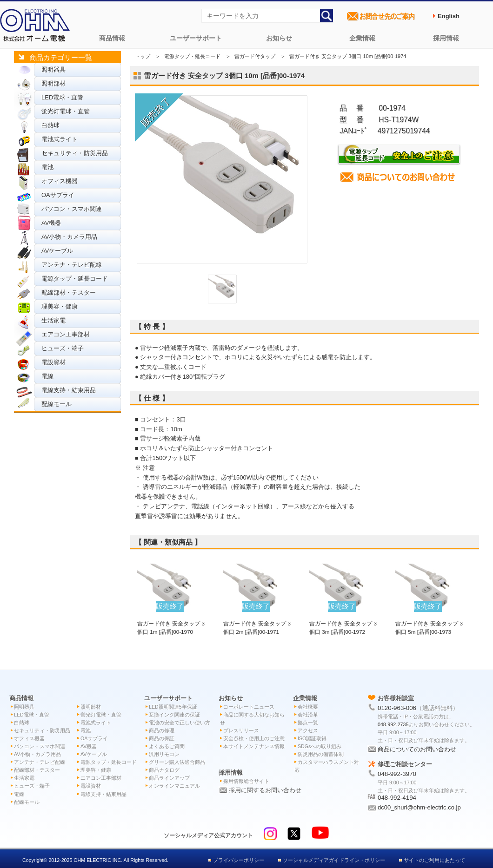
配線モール (57, 404)
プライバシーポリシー (239, 860)
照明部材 (53, 83)
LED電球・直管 (62, 97)
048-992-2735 (393, 724)
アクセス (308, 730)
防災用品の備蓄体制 (321, 754)
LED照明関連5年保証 (173, 707)
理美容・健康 (60, 306)
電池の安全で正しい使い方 (180, 723)
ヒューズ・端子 (63, 348)
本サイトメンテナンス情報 (254, 746)
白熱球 (50, 125)
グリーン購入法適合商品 (177, 762)
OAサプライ (58, 195)
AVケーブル (57, 251)
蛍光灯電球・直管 (66, 111)
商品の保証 (162, 738)
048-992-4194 (397, 798)
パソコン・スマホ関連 (72, 209)
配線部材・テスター (69, 293)
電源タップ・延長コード (75, 279)
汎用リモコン (164, 754)
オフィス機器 (60, 181)
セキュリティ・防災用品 (75, 153)
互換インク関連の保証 (174, 715)
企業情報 (362, 38)
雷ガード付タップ (255, 56)
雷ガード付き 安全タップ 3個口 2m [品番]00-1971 (257, 623)
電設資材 (53, 362)
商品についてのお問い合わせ (417, 749)
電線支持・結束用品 (69, 390)
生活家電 (53, 320)
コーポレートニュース (249, 707)
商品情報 (112, 38)
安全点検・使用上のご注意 (254, 738)
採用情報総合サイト (246, 781)
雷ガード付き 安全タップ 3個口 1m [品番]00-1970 (171, 623)
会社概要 (308, 707)
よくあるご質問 (167, 746)
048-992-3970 (397, 774)
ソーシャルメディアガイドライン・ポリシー (334, 860)
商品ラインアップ (169, 778)
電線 (47, 376)
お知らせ (279, 38)
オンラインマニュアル (174, 786)
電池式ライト (60, 139)
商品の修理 (162, 730)
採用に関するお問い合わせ (265, 790)
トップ (143, 56)
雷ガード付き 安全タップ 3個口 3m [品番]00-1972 (343, 623)
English (449, 16)
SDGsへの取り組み (320, 746)
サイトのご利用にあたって (434, 860)
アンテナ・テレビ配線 (72, 265)
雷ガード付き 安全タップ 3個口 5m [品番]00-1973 (429, 623)
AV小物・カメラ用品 (69, 237)
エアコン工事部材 (66, 334)
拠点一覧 (308, 723)
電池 (47, 167)
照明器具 (53, 69)
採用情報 (446, 38)
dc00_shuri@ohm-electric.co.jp (419, 807)
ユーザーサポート (196, 38)
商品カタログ (164, 770)
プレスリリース (241, 730)
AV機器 (51, 223)
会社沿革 (308, 715)
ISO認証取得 (312, 738)
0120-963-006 (397, 708)
